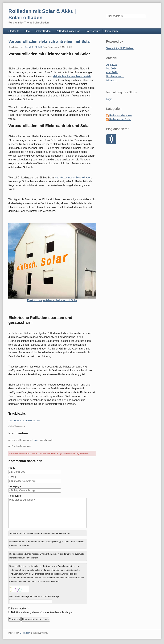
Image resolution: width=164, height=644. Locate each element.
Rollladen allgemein (120, 116)
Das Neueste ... (115, 76)
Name (12, 468)
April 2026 (112, 72)
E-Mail (12, 477)
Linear (35, 440)
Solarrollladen (43, 31)
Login (109, 99)
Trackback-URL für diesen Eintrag (24, 420)
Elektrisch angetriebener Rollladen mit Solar (52, 300)
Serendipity (25, 633)
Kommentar (15, 496)
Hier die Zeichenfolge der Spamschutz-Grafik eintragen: (35, 596)
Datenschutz (93, 31)
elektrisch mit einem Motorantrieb (72, 76)
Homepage (15, 486)
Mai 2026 (111, 69)
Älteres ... (111, 80)
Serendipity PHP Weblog (120, 48)
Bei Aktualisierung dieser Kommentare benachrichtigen (42, 612)
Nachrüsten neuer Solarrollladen (73, 178)
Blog (27, 31)
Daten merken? (20, 609)
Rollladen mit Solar (120, 119)
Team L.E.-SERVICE (34, 47)
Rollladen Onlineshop (68, 31)
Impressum (111, 31)
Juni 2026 (112, 65)
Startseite (14, 31)
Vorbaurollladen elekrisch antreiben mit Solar (50, 41)
